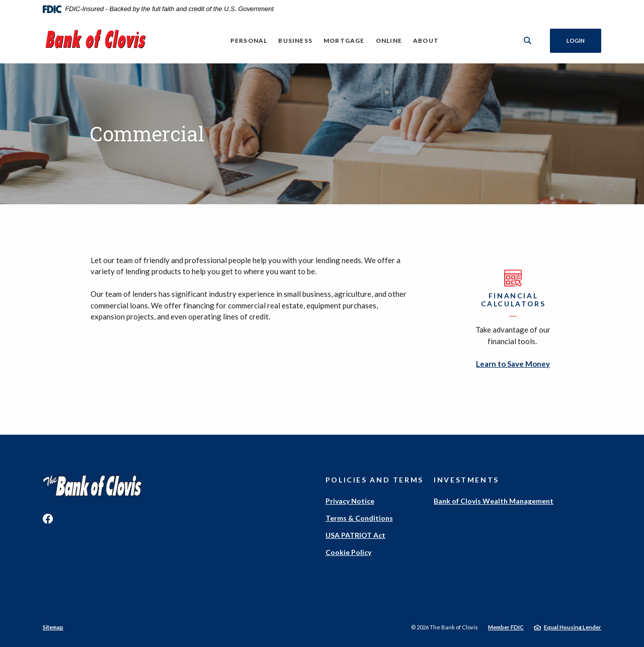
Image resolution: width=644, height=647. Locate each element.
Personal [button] (249, 41)
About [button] (426, 41)
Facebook (48, 519)
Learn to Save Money (513, 364)
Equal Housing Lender (573, 627)
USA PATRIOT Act (355, 535)
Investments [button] (466, 480)
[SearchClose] (528, 41)
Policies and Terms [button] (375, 480)
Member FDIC (506, 627)
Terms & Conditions (359, 518)
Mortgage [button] (344, 41)
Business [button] (295, 41)
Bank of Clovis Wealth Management (494, 501)
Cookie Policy (348, 552)
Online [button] (389, 41)
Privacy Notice (350, 501)
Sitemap (53, 627)
